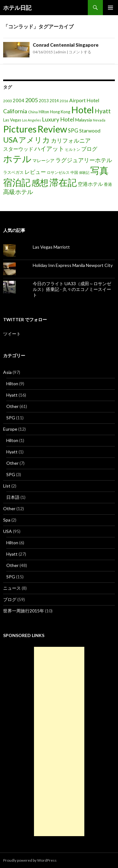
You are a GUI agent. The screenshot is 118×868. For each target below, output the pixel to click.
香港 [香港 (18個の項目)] (108, 184)
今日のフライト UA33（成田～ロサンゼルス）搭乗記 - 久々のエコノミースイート (72, 289)
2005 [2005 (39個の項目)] (31, 100)
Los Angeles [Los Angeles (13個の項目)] (31, 120)
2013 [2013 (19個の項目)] (44, 101)
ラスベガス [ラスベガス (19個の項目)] (13, 172)
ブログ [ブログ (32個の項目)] (89, 149)
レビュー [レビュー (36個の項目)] (35, 172)
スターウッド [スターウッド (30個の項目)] (18, 149)
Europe (10, 429)
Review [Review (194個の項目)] (52, 129)
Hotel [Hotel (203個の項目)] (82, 110)
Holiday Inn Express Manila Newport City (73, 265)
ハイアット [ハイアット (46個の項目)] (49, 148)
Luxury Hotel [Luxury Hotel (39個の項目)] (58, 119)
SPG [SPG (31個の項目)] (73, 131)
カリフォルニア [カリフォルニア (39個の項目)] (71, 140)
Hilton (12, 384)
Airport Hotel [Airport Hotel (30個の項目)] (84, 100)
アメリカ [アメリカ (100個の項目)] (34, 140)
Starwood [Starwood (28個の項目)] (90, 131)
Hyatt (12, 395)
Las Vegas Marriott (51, 247)
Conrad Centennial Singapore (66, 45)
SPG (11, 418)
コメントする (80, 52)
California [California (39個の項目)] (15, 111)
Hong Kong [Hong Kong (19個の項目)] (60, 112)
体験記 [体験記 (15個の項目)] (84, 172)
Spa (7, 520)
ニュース (12, 588)
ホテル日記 (17, 8)
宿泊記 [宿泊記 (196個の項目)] (17, 182)
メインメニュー (110, 8)
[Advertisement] (59, 741)
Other (12, 406)
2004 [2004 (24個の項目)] (19, 100)
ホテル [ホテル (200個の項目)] (17, 159)
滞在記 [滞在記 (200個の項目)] (63, 182)
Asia (7, 372)
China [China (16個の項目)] (33, 112)
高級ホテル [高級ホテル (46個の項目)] (18, 192)
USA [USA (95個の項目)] (10, 140)
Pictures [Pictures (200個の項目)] (20, 129)
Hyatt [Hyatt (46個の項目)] (103, 111)
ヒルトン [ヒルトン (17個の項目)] (73, 149)
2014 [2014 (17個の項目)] (54, 101)
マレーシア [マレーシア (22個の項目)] (43, 160)
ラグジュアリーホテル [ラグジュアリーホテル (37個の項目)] (84, 160)
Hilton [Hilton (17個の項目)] (44, 112)
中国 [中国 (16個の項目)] (74, 172)
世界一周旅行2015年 (24, 611)
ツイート (12, 334)
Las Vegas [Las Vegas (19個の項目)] (12, 120)
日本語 (13, 497)
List (7, 486)
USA (8, 531)
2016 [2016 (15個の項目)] (64, 101)
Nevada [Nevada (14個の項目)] (99, 120)
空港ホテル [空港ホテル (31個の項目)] (90, 184)
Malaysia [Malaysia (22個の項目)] (84, 120)
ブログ (10, 599)
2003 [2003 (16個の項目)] (8, 101)
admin (61, 52)
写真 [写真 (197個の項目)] (99, 170)
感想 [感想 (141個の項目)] (40, 183)
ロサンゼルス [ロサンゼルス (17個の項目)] (58, 172)
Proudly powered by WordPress (30, 860)
